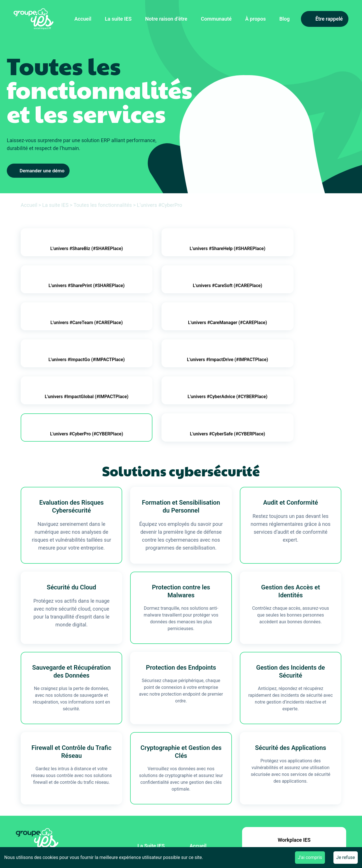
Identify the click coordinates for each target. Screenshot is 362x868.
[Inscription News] (84, 814)
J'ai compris (310, 857)
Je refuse (346, 857)
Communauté (216, 19)
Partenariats (152, 791)
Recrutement (152, 804)
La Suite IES (151, 766)
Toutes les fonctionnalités (103, 205)
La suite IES (118, 19)
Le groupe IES (205, 791)
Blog (285, 19)
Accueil (83, 19)
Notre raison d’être (166, 19)
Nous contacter (207, 804)
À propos (256, 19)
